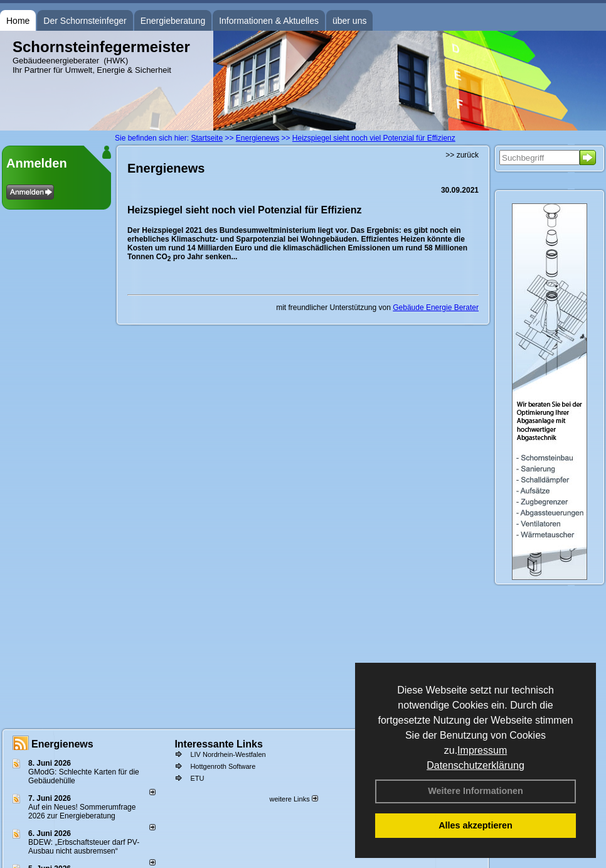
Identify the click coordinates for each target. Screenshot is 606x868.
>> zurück (462, 155)
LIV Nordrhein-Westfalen (228, 754)
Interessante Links (219, 744)
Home (18, 21)
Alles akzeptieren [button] (476, 825)
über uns (349, 21)
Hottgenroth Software (223, 766)
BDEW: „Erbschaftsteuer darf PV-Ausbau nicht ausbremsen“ (84, 847)
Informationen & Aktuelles (269, 21)
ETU (197, 778)
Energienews (62, 744)
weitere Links (293, 799)
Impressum (482, 750)
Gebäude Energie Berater (436, 308)
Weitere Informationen (476, 791)
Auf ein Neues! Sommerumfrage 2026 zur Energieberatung (82, 812)
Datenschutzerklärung (476, 765)
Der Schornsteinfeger (85, 21)
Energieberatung (173, 21)
